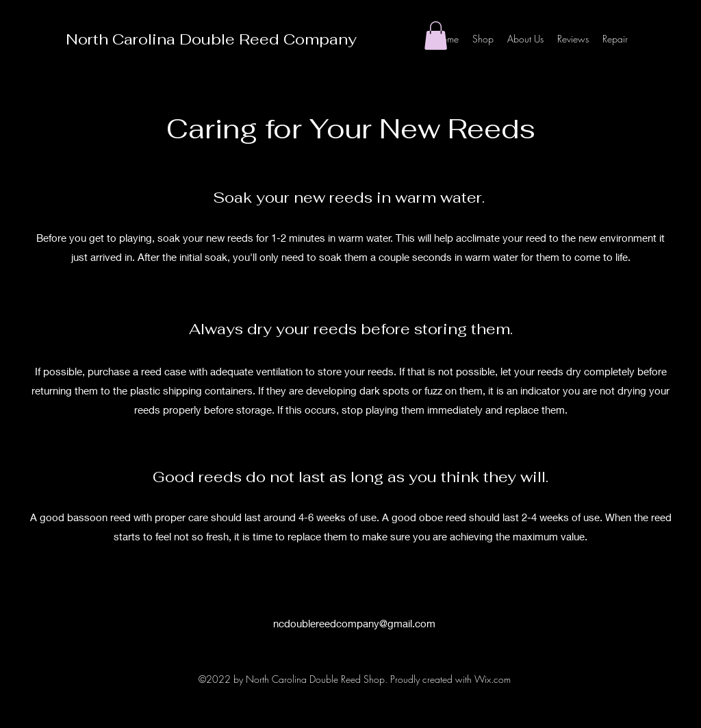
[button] (436, 36)
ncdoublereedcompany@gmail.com (354, 623)
